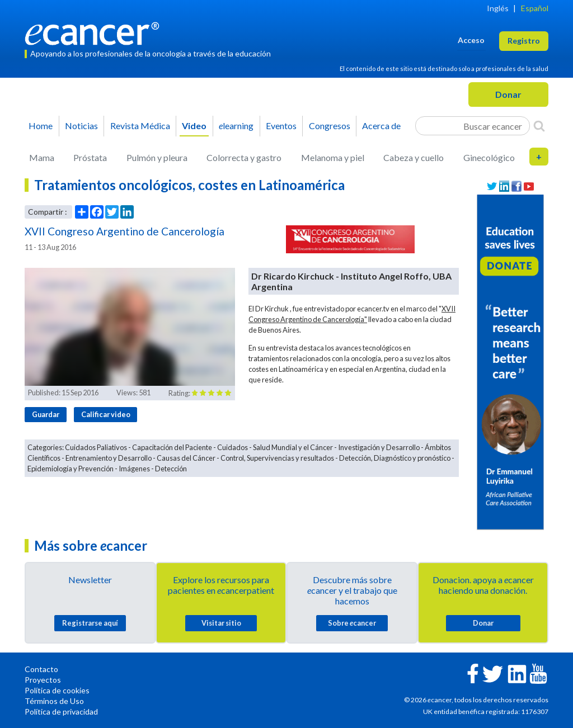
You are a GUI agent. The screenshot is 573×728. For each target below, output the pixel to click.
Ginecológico (489, 157)
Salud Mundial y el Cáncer (293, 447)
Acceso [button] (471, 40)
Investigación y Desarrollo (379, 447)
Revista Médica (140, 126)
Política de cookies (57, 690)
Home (41, 126)
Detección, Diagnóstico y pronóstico (395, 458)
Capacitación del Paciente (172, 447)
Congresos (330, 126)
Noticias (81, 126)
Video (194, 126)
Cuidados (233, 447)
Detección (171, 469)
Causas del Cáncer (186, 458)
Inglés (498, 8)
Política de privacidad (61, 712)
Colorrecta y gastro (244, 157)
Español (535, 8)
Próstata (90, 157)
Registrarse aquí (90, 623)
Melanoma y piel (333, 157)
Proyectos (43, 680)
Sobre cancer (352, 623)
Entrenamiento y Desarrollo (109, 458)
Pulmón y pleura (157, 157)
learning (236, 126)
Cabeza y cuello (414, 157)
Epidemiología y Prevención (71, 469)
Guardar (46, 414)
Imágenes (134, 469)
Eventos (281, 126)
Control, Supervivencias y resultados (277, 458)
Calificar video (106, 414)
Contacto (41, 669)
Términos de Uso (54, 701)
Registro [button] (524, 41)
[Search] (539, 126)
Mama (42, 157)
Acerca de (381, 126)
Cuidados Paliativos (96, 447)
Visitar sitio (221, 623)
